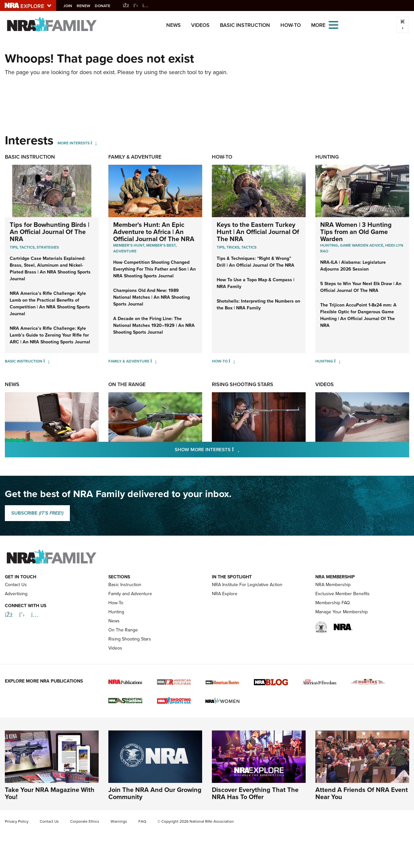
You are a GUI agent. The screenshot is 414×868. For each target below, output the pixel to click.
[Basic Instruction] (46, 361)
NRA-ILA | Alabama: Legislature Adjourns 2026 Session (353, 266)
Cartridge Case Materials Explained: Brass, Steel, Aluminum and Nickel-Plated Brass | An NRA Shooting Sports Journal (50, 269)
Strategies (48, 247)
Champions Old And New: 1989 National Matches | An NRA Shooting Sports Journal (152, 297)
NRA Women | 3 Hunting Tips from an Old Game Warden (356, 232)
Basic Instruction (245, 25)
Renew (85, 6)
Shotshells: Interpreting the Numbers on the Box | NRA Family (258, 305)
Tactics (27, 247)
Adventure (125, 251)
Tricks (233, 247)
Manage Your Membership (342, 612)
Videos (200, 25)
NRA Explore (225, 594)
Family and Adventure (130, 594)
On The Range (127, 384)
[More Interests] (94, 143)
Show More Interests (242, 449)
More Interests (74, 143)
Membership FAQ (333, 603)
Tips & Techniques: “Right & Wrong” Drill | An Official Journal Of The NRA (256, 262)
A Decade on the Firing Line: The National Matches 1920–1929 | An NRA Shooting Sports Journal (154, 325)
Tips (14, 247)
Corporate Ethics (85, 821)
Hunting (327, 157)
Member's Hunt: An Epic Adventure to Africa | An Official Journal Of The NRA (154, 232)
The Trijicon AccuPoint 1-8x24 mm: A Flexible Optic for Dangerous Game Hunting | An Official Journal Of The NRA (358, 315)
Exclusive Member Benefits (343, 594)
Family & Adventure (135, 157)
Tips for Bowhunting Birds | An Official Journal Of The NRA (49, 232)
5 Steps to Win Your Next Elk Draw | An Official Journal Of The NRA (361, 287)
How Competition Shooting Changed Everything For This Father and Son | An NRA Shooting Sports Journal (154, 269)
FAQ (142, 821)
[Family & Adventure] (153, 361)
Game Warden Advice (362, 245)
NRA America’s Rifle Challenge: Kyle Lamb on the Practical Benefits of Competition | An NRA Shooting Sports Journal (50, 304)
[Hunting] (337, 361)
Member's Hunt (129, 245)
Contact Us (16, 585)
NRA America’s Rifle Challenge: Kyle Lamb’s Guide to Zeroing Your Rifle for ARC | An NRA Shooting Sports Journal (50, 335)
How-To (291, 25)
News (174, 25)
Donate (104, 6)
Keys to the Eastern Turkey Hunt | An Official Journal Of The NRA (258, 232)
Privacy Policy (17, 821)
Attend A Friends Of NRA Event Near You (362, 793)
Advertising (16, 594)
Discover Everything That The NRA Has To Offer (255, 793)
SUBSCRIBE (37, 513)
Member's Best (161, 245)
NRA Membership (333, 585)
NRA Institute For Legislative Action (247, 585)
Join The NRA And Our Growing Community (155, 793)
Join (70, 6)
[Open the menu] (333, 24)
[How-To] (232, 361)
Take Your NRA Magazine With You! (50, 793)
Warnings (119, 821)
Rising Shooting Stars (243, 384)
